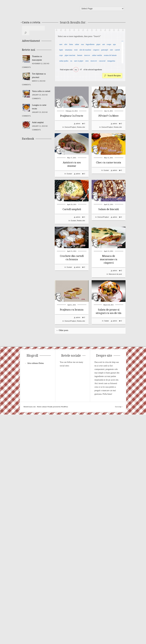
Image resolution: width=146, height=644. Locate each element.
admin (78, 124)
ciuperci (96, 50)
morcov (87, 55)
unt (104, 44)
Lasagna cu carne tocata (39, 102)
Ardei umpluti (38, 118)
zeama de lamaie (110, 55)
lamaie (80, 55)
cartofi (117, 50)
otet (111, 50)
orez (87, 61)
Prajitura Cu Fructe (72, 116)
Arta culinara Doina (35, 593)
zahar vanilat (97, 55)
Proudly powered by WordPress (58, 636)
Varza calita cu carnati (41, 86)
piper (98, 44)
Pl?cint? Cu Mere (72, 162)
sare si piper (79, 61)
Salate (70, 548)
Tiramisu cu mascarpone (37, 53)
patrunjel (105, 50)
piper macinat (70, 55)
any (76, 70)
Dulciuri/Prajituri (70, 127)
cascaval (102, 61)
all (81, 69)
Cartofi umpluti (72, 299)
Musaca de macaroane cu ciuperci (72, 439)
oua (82, 44)
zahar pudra (64, 61)
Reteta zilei (81, 127)
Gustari (69, 221)
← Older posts (62, 560)
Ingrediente (90, 44)
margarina (111, 61)
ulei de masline (85, 50)
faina (71, 44)
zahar (77, 44)
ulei (66, 44)
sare (61, 44)
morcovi (94, 61)
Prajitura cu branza (72, 490)
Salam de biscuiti (72, 346)
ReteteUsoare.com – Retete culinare (43, 9)
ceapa (109, 44)
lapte (61, 50)
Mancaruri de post (78, 454)
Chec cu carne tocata (72, 256)
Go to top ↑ (119, 636)
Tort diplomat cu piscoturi (39, 71)
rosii (76, 50)
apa (114, 44)
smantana (69, 50)
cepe (61, 55)
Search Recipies (114, 76)
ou (71, 61)
